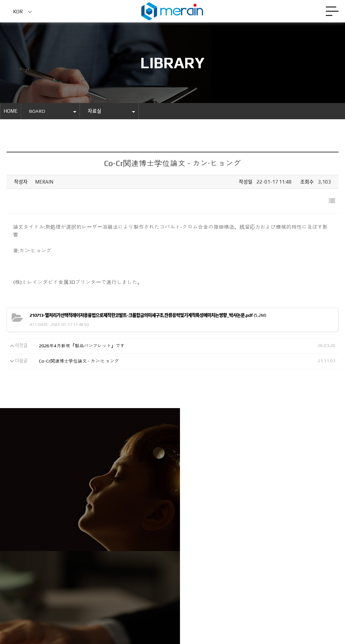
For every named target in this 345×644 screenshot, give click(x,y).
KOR (18, 12)
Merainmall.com (101, 596)
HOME (11, 111)
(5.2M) (148, 315)
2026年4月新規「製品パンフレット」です (82, 346)
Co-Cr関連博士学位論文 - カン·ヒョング (79, 361)
